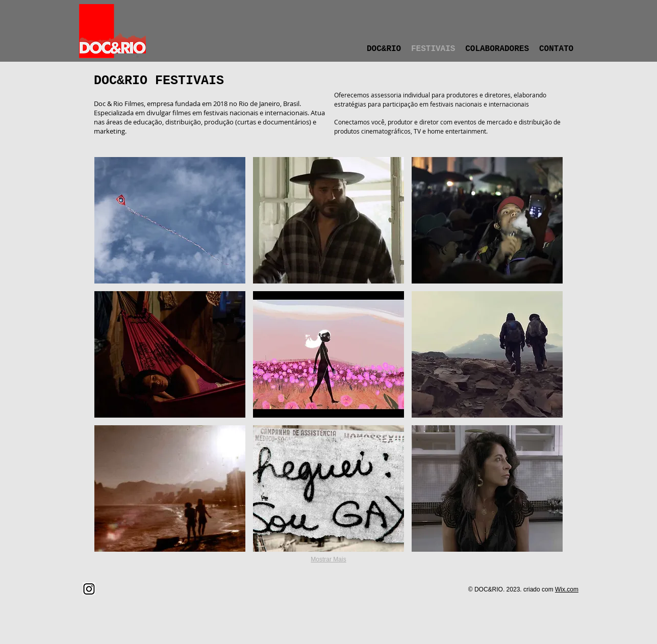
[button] (170, 220)
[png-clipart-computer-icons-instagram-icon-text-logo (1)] (89, 589)
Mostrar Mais (328, 559)
